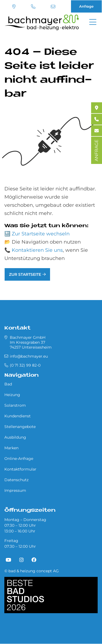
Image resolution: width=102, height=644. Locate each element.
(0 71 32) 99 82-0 (33, 7)
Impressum (15, 490)
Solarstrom (15, 405)
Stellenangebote (20, 427)
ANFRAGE (96, 150)
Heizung (12, 395)
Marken (11, 448)
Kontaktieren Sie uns (37, 250)
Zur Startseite (25, 274)
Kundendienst (18, 416)
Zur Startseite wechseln (41, 234)
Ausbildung (15, 437)
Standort (14, 7)
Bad (8, 384)
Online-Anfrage (19, 459)
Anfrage (86, 6)
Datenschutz (16, 480)
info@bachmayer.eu (53, 7)
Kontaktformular (20, 469)
